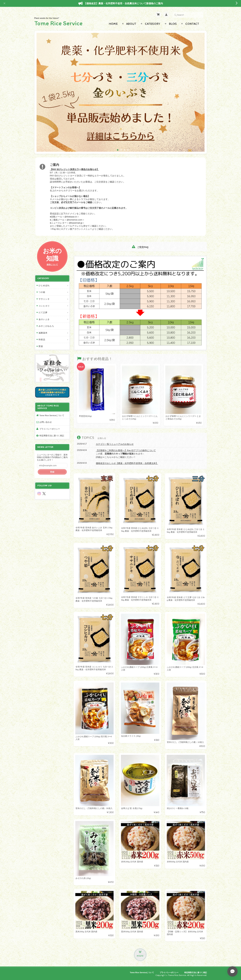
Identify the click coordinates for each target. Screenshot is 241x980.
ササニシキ (44, 299)
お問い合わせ (46, 422)
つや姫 (42, 292)
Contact (192, 24)
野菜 (41, 346)
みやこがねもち (46, 326)
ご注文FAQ (140, 247)
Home (113, 24)
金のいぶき (44, 319)
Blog (173, 24)
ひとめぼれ (44, 285)
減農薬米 (43, 333)
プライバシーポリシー (50, 429)
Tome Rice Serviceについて (52, 415)
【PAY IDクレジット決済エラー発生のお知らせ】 (74, 169)
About (131, 24)
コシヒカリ (44, 306)
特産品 (42, 339)
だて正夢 (43, 312)
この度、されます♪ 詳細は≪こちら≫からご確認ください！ (126, 454)
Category (153, 24)
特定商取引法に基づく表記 (52, 436)
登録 (52, 472)
